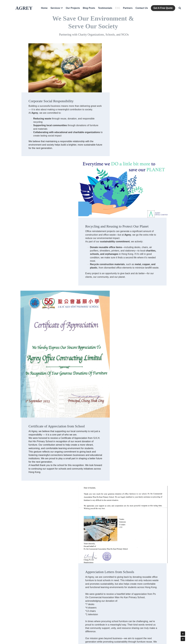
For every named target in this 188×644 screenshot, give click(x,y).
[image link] (56, 261)
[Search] (180, 8)
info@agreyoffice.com (105, 601)
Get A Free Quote (163, 8)
